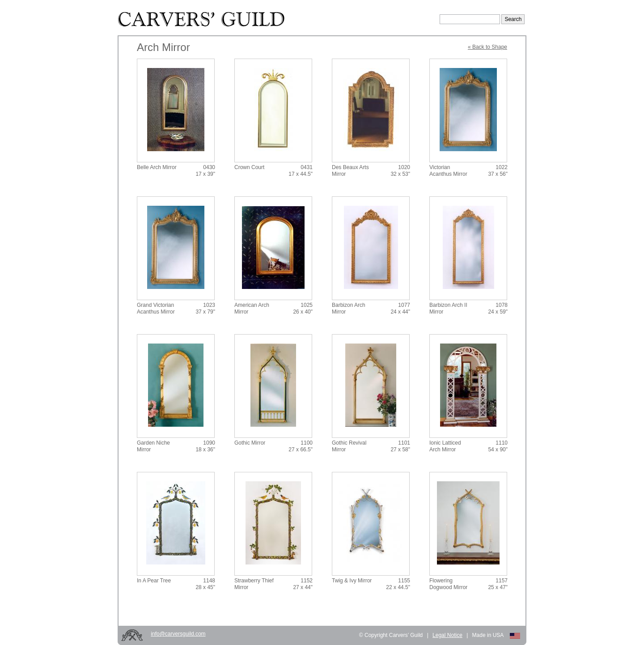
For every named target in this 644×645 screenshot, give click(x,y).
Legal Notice (447, 635)
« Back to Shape (487, 47)
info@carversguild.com (178, 634)
